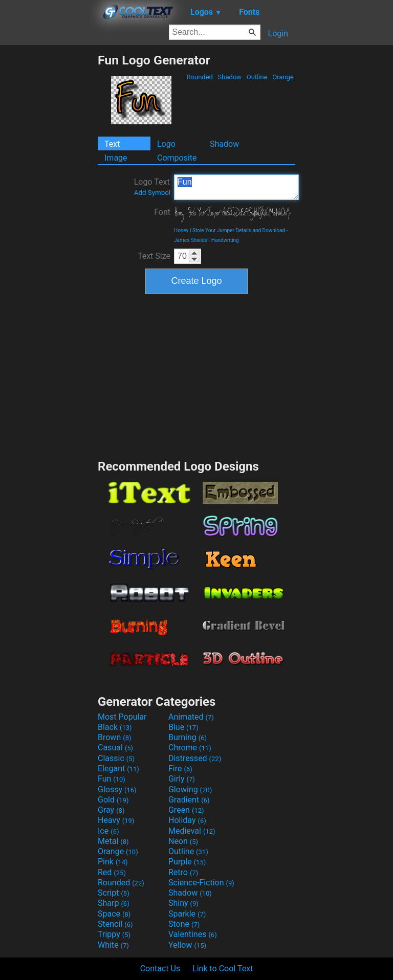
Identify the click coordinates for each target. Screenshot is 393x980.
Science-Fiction (201, 883)
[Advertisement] (49, 206)
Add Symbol (152, 193)
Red (112, 872)
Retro (183, 872)
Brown (114, 737)
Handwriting (225, 240)
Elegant (118, 769)
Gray (111, 810)
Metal (113, 841)
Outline (257, 77)
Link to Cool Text (223, 968)
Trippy (114, 934)
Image (116, 158)
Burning (188, 737)
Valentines (193, 934)
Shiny (183, 903)
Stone (184, 924)
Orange (283, 77)
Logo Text (152, 187)
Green (186, 810)
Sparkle (187, 914)
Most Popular (122, 717)
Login (278, 34)
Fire (180, 769)
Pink (113, 862)
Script (114, 893)
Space (114, 914)
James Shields (191, 240)
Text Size (154, 256)
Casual (115, 748)
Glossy (117, 789)
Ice (108, 831)
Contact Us (160, 968)
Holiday (187, 820)
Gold (113, 800)
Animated (191, 717)
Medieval (192, 831)
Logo (166, 144)
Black (115, 727)
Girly (182, 779)
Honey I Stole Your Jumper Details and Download (230, 230)
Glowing (190, 789)
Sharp (114, 903)
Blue (183, 727)
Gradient (189, 800)
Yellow (187, 945)
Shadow (230, 77)
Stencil (115, 924)
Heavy (116, 820)
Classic (116, 758)
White (113, 945)
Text (112, 144)
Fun (236, 187)
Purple (187, 862)
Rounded (200, 77)
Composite (177, 158)
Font (162, 212)
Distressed (195, 758)
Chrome (190, 748)
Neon (183, 841)
